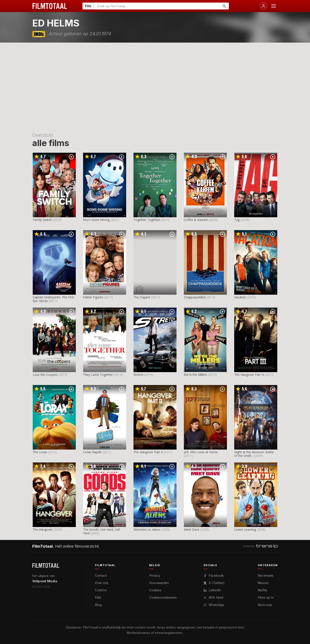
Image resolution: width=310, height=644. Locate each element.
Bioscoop (265, 605)
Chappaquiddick (195, 297)
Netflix (263, 590)
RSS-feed (213, 597)
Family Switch (42, 220)
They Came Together (98, 375)
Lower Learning (245, 529)
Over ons (102, 583)
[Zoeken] (224, 6)
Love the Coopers (45, 375)
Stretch (138, 375)
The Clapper (142, 297)
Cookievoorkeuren (163, 597)
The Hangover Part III (249, 375)
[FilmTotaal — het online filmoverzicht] (46, 565)
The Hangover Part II (148, 452)
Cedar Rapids (92, 452)
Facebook (214, 575)
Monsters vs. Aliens (147, 529)
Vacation (240, 297)
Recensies (266, 575)
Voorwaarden (159, 583)
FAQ (98, 597)
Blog (98, 605)
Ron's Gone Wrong (96, 220)
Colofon (101, 590)
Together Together (147, 220)
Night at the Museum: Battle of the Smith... (254, 454)
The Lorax (40, 452)
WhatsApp (214, 605)
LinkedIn (212, 590)
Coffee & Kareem (196, 220)
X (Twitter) (214, 583)
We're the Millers (195, 375)
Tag (237, 220)
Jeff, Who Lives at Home (201, 452)
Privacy (155, 575)
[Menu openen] (274, 6)
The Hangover (43, 529)
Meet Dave (192, 529)
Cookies (155, 590)
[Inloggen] (263, 6)
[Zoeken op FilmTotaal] (157, 6)
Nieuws (263, 583)
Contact (101, 575)
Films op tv (266, 597)
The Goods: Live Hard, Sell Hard (101, 531)
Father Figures (93, 297)
